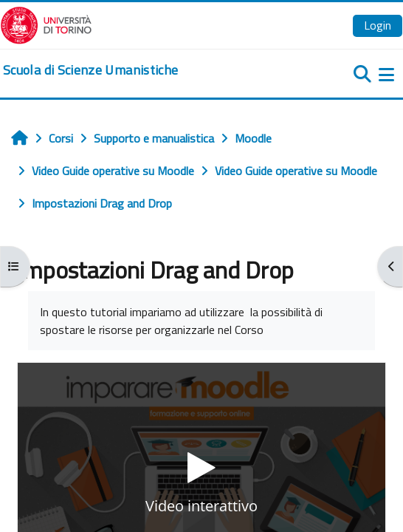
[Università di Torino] (46, 24)
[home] (90, 70)
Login (378, 25)
